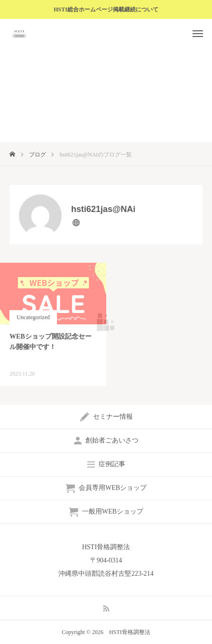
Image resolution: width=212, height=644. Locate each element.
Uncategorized (33, 317)
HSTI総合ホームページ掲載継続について (106, 9)
